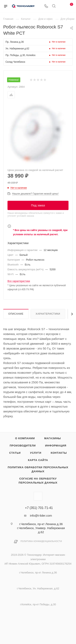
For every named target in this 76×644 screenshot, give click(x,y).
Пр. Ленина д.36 (15, 42)
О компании (25, 438)
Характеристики (48, 314)
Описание (16, 314)
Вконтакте (38, 496)
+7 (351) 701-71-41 (39, 508)
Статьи (15, 453)
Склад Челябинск (15, 62)
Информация (56, 446)
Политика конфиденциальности (41, 541)
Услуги (36, 453)
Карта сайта (38, 460)
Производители (23, 446)
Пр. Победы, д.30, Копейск (20, 55)
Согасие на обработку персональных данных (38, 481)
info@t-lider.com (41, 516)
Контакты (59, 453)
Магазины (52, 438)
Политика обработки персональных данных (38, 469)
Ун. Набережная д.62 (17, 49)
